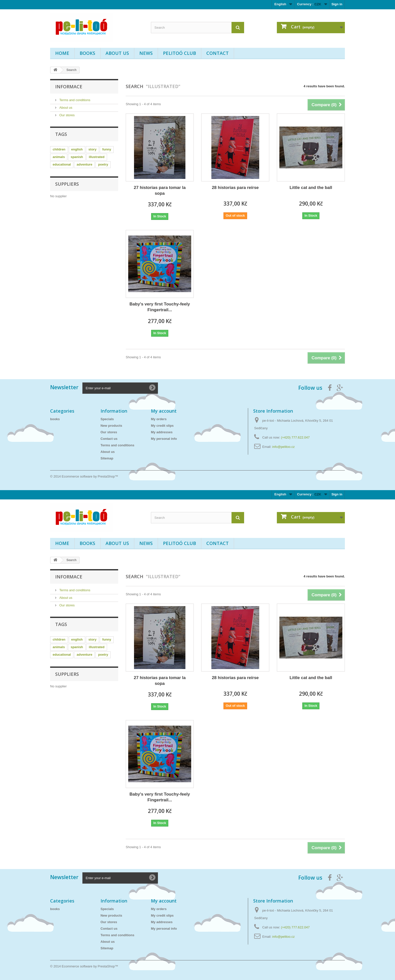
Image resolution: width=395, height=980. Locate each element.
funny (107, 149)
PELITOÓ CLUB (179, 53)
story (92, 149)
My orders (159, 419)
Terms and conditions (74, 100)
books (87, 53)
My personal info (164, 439)
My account (164, 411)
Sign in (337, 4)
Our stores (67, 115)
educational (62, 164)
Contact (218, 53)
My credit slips (162, 426)
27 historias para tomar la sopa (160, 190)
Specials (107, 419)
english (77, 149)
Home (62, 53)
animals (59, 157)
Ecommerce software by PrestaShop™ (90, 476)
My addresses (162, 432)
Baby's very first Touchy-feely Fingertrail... (160, 307)
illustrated (97, 157)
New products (111, 426)
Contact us (109, 439)
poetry (103, 164)
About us (117, 53)
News (146, 53)
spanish (77, 157)
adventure (84, 164)
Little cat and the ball (311, 188)
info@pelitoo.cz (284, 447)
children (59, 149)
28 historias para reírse (235, 188)
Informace (69, 87)
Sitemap (107, 458)
